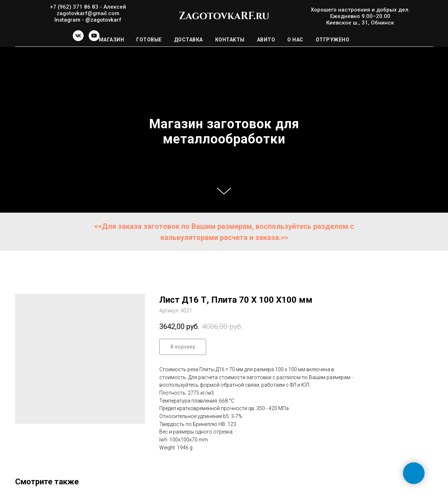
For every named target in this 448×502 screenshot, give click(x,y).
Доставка (188, 40)
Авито (266, 40)
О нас (295, 40)
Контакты (230, 40)
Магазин (112, 40)
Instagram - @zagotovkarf (88, 20)
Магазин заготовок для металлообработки (224, 132)
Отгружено (333, 40)
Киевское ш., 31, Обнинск (360, 23)
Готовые (149, 40)
